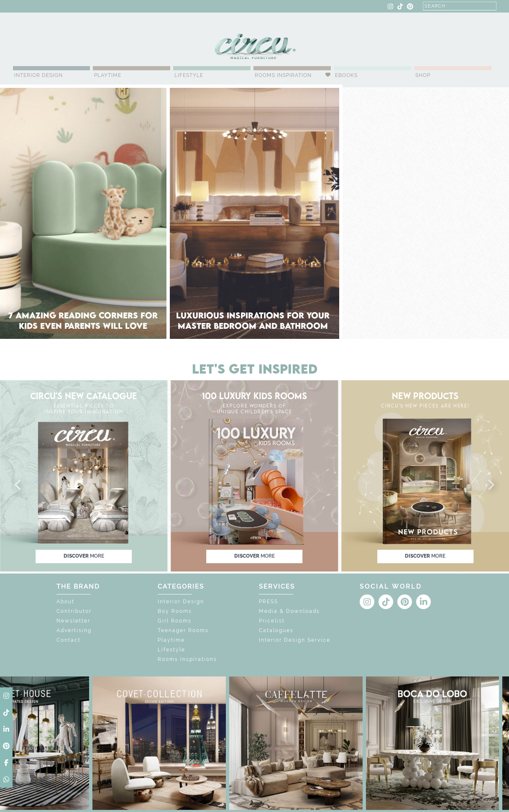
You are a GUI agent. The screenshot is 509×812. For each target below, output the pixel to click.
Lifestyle (189, 75)
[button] (18, 485)
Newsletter (73, 621)
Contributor (74, 611)
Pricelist (272, 621)
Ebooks (346, 75)
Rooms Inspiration (283, 75)
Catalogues (276, 630)
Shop (423, 75)
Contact (69, 640)
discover (84, 556)
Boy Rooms (175, 611)
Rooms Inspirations (187, 659)
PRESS (269, 602)
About (65, 602)
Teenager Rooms (183, 630)
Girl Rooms (175, 621)
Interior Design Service (295, 640)
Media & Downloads (289, 611)
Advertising (74, 630)
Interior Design (38, 75)
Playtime (108, 75)
